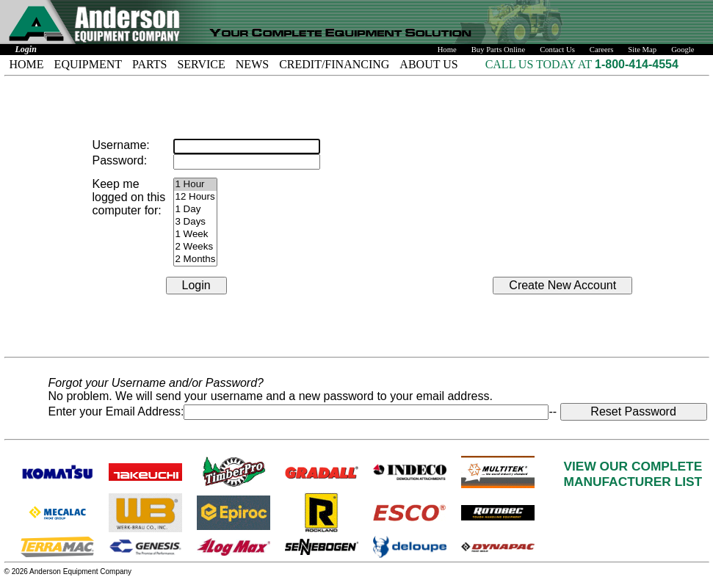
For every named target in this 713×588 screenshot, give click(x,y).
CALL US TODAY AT (540, 64)
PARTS (149, 64)
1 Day (196, 210)
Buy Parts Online (498, 50)
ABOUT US (428, 64)
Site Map (642, 50)
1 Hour (196, 185)
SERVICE (201, 64)
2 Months (196, 259)
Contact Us (557, 50)
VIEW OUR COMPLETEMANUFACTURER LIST (633, 474)
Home (447, 50)
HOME (27, 64)
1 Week (196, 235)
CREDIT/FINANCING (334, 64)
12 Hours (196, 197)
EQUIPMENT (88, 64)
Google (683, 50)
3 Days (196, 222)
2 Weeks (196, 247)
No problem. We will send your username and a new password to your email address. (271, 396)
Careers (602, 50)
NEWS (252, 64)
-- (554, 411)
